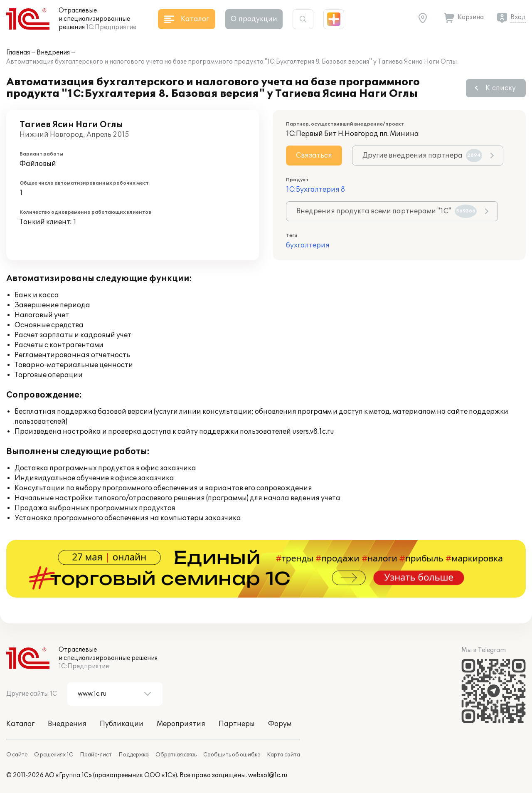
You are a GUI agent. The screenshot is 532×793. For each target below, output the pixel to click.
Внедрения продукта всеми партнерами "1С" (387, 211)
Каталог (20, 724)
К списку (501, 88)
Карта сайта (283, 755)
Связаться (314, 156)
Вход (518, 17)
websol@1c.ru (268, 775)
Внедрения (53, 53)
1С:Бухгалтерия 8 (315, 190)
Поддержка (134, 755)
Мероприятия (181, 724)
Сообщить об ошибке (232, 755)
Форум (280, 724)
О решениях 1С (54, 755)
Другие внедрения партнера (422, 156)
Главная (18, 53)
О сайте (17, 755)
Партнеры (237, 724)
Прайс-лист (96, 755)
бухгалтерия (308, 245)
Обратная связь (176, 755)
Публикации (122, 724)
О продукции (254, 19)
